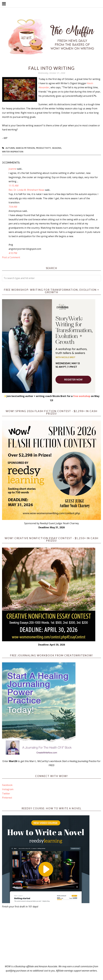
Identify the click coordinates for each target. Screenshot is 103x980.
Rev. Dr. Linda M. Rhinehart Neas (26, 190)
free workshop (82, 396)
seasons (57, 148)
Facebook (7, 785)
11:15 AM (14, 186)
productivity (43, 148)
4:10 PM (13, 253)
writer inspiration (13, 152)
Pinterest (7, 798)
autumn (10, 148)
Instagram (8, 789)
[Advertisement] (51, 937)
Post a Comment (11, 257)
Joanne (12, 169)
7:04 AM (13, 207)
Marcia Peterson (25, 148)
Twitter (6, 794)
